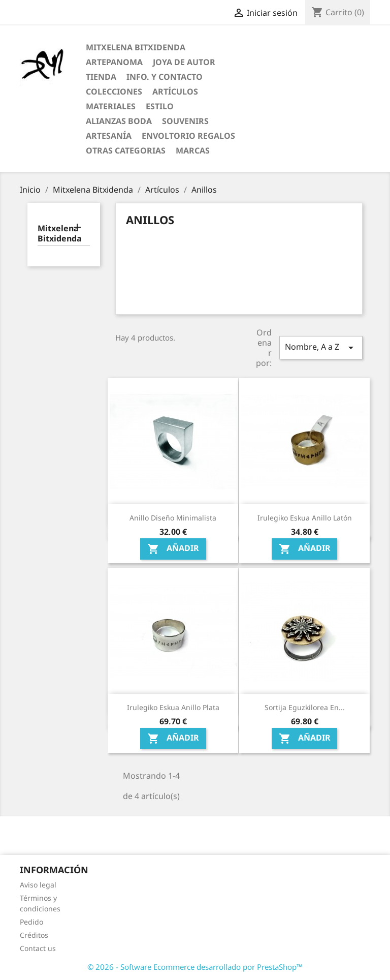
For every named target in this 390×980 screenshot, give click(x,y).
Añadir (173, 549)
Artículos (175, 91)
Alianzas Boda (119, 121)
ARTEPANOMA (114, 62)
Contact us (38, 948)
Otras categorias (126, 150)
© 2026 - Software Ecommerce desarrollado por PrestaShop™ (195, 967)
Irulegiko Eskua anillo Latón (305, 518)
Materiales (111, 106)
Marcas (193, 150)
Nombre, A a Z (321, 347)
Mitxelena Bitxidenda (136, 47)
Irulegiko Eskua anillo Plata (173, 707)
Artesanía (109, 136)
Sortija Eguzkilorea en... (305, 707)
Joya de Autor (184, 62)
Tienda (101, 77)
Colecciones (114, 91)
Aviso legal (38, 885)
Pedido (31, 922)
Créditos (34, 935)
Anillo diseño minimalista (173, 518)
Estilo (160, 106)
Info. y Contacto (165, 77)
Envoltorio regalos (188, 136)
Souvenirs (185, 121)
